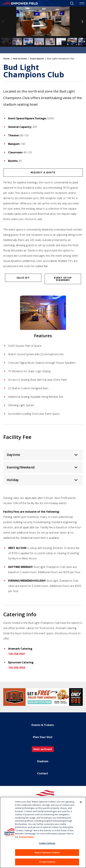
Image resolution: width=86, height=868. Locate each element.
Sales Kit (23, 278)
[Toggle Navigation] (82, 3)
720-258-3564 (17, 668)
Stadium (43, 761)
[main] (43, 344)
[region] (43, 832)
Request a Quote (43, 172)
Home (6, 59)
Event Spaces (37, 59)
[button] (71, 3)
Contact (43, 773)
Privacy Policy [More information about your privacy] (27, 837)
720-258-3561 (17, 654)
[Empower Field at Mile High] (20, 3)
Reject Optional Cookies (47, 852)
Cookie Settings (47, 843)
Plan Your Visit (43, 737)
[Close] (81, 802)
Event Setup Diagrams (63, 279)
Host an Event (20, 59)
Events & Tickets (43, 725)
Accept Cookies (47, 862)
